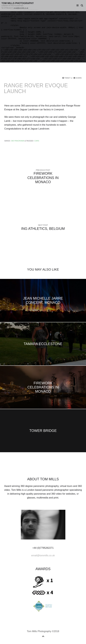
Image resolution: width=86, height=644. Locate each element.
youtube (50, 469)
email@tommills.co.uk (21, 8)
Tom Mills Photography (18, 3)
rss (59, 469)
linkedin (36, 469)
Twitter (27, 469)
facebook (31, 469)
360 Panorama (18, 141)
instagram (55, 469)
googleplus (41, 469)
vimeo (45, 469)
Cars (37, 141)
